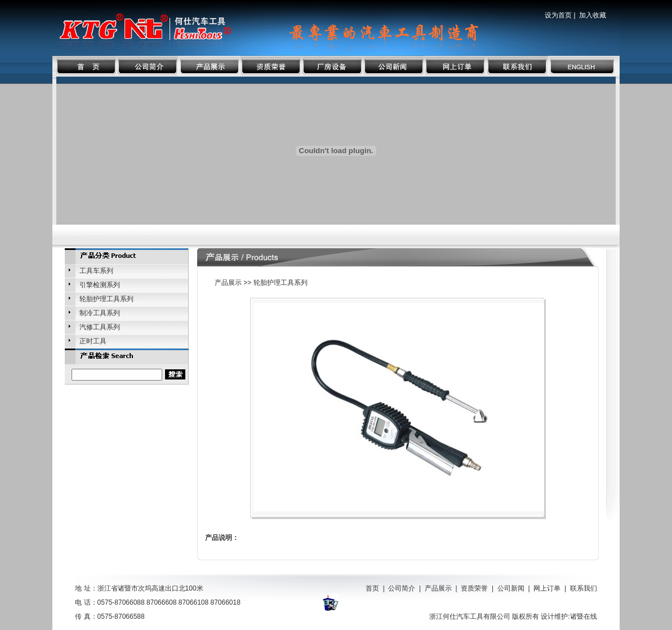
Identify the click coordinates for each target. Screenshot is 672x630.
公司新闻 (511, 588)
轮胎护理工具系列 (106, 299)
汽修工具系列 (100, 327)
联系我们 (584, 588)
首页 (372, 588)
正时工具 (93, 341)
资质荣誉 (474, 588)
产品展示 (438, 588)
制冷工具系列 (100, 313)
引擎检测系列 (100, 285)
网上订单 (547, 588)
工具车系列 (96, 271)
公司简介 (402, 588)
